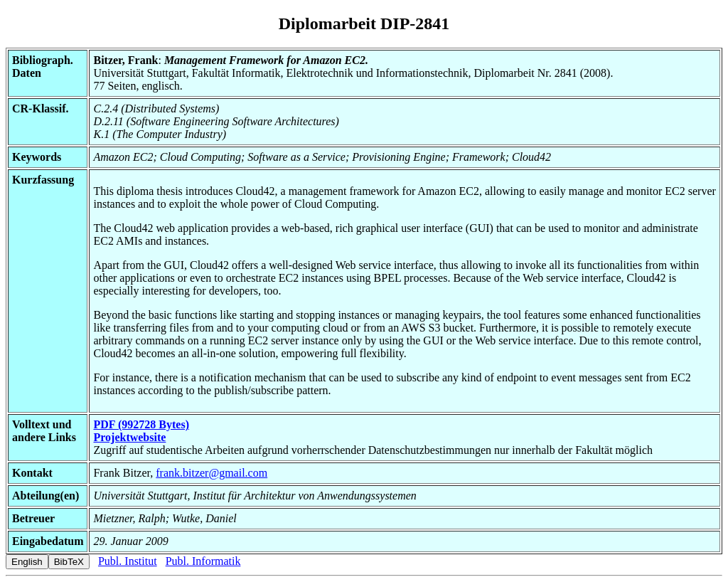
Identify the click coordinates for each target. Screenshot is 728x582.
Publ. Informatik (203, 561)
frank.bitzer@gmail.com (212, 473)
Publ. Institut (128, 561)
